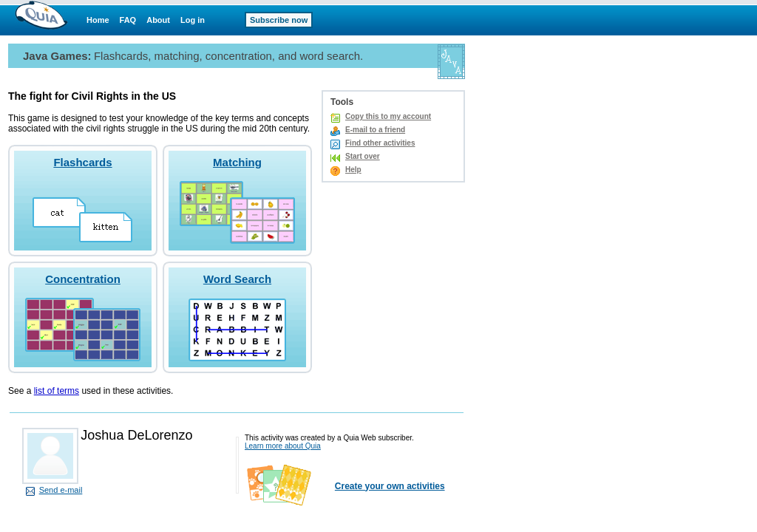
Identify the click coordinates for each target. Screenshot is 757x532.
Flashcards (82, 162)
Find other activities (380, 143)
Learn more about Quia (283, 446)
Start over (363, 156)
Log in (193, 20)
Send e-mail (61, 490)
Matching (237, 162)
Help (353, 170)
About (158, 20)
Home (98, 20)
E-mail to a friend (375, 130)
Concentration (83, 279)
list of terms (57, 391)
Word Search (237, 279)
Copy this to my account (388, 116)
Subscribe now (279, 20)
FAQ (128, 20)
